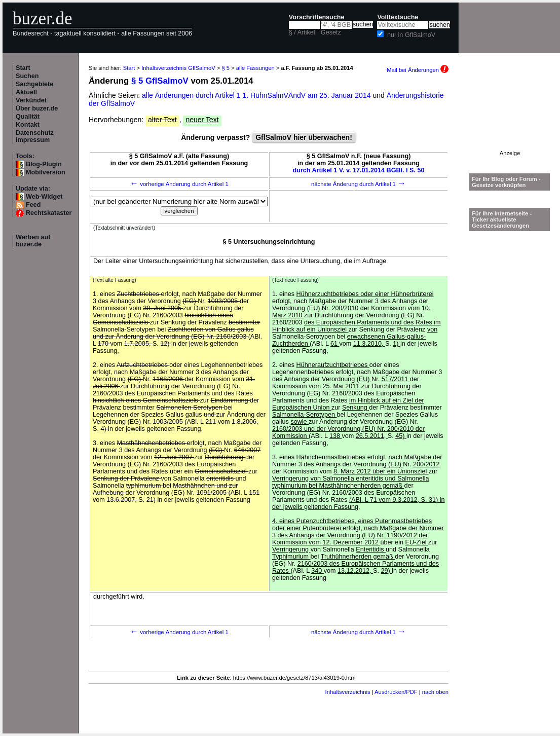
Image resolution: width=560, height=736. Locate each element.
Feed (33, 205)
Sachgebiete (34, 84)
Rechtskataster (49, 213)
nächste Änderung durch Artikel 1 (359, 184)
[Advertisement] (510, 118)
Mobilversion (46, 172)
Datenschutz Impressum (35, 136)
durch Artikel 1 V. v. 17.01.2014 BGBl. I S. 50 (359, 170)
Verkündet (31, 100)
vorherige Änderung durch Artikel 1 (179, 184)
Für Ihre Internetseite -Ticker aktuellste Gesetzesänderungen (502, 219)
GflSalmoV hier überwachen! (304, 137)
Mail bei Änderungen (418, 70)
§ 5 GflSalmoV (160, 81)
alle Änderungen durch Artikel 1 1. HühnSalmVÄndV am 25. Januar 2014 (257, 95)
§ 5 (226, 68)
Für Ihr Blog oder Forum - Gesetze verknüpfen (506, 182)
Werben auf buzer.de (33, 241)
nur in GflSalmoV (411, 35)
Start (23, 68)
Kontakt (28, 125)
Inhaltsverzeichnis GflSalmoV (178, 68)
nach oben (435, 692)
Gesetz (331, 32)
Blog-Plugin (44, 164)
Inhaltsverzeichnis (348, 692)
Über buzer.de (37, 108)
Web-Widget (44, 197)
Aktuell (26, 92)
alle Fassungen (255, 68)
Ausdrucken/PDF (396, 692)
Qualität (28, 117)
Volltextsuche (398, 17)
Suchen (27, 76)
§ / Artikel (302, 32)
